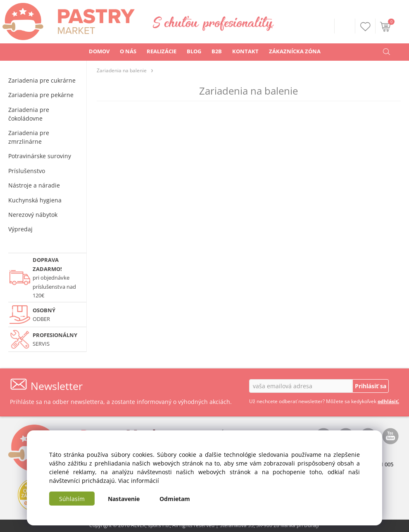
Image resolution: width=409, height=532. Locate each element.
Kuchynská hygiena (35, 200)
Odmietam (175, 499)
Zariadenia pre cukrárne (42, 80)
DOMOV (99, 51)
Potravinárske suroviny (40, 156)
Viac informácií (139, 481)
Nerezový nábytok (33, 215)
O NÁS (128, 51)
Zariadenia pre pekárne (41, 95)
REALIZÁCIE (162, 51)
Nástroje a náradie (34, 185)
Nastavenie (124, 499)
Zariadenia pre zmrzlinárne (29, 137)
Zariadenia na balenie (122, 70)
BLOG (194, 51)
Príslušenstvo (27, 171)
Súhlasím (72, 499)
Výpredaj (20, 229)
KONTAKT (245, 51)
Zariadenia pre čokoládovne (29, 114)
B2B (217, 51)
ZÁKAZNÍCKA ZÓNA (295, 51)
